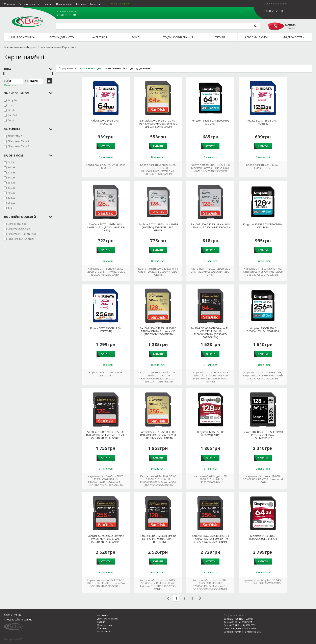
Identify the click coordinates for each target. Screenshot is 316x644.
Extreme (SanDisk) (19, 229)
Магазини (9, 4)
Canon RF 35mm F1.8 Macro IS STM (243, 632)
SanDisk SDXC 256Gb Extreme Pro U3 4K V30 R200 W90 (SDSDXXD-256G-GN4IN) (106, 539)
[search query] (154, 26)
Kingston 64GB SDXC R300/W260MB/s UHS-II (263, 537)
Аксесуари (100, 37)
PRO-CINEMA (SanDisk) (21, 239)
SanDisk (13, 115)
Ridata (12, 110)
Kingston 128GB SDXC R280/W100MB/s (210, 434)
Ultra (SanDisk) (17, 224)
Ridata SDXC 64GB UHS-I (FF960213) (106, 122)
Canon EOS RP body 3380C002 (240, 625)
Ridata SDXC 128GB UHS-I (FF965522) (263, 122)
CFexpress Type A (19, 141)
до (34, 81)
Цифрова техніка (23, 37)
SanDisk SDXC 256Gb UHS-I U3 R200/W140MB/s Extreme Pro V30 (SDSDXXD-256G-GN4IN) (210, 539)
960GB (12, 203)
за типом (12, 129)
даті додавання (140, 68)
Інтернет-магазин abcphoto (21, 47)
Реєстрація (124, 4)
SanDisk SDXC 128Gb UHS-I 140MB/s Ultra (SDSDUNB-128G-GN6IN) (106, 227)
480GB (12, 193)
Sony (11, 120)
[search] (256, 26)
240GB (12, 177)
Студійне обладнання (178, 37)
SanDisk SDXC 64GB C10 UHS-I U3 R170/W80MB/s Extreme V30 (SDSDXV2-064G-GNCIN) (158, 124)
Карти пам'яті (70, 47)
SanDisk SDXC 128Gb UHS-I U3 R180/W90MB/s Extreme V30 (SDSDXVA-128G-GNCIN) (158, 331)
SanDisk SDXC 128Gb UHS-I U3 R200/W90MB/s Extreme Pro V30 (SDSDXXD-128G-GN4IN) (106, 435)
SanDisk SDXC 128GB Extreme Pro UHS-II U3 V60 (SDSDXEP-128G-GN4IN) (158, 539)
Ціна (8, 69)
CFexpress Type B (19, 146)
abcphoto (27, 22)
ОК (50, 81)
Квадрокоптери (294, 37)
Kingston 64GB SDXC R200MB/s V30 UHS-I (210, 122)
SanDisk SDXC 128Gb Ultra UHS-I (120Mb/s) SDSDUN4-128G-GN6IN (210, 226)
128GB (12, 198)
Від (14, 81)
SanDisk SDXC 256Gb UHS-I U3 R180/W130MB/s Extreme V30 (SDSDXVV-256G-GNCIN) (158, 435)
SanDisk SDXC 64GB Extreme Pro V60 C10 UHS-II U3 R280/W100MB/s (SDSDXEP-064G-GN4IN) (210, 333)
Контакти (81, 4)
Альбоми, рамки (256, 37)
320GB (12, 188)
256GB (12, 182)
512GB (12, 172)
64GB (11, 162)
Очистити (10, 85)
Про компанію (64, 4)
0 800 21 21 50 (66, 15)
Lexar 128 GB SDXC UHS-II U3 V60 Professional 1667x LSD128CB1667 (263, 435)
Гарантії (48, 4)
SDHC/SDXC (15, 136)
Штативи (219, 37)
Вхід (113, 4)
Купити (106, 146)
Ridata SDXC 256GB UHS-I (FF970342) (106, 330)
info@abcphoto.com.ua (18, 619)
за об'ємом (14, 155)
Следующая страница (200, 598)
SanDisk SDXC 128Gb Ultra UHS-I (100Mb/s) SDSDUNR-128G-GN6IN (158, 227)
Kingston (13, 100)
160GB (12, 167)
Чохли (137, 37)
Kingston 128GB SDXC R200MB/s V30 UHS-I (263, 226)
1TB (10, 208)
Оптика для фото (62, 37)
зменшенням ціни (116, 68)
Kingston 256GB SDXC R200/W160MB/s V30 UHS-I (263, 330)
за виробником (17, 93)
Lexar (11, 105)
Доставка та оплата (29, 4)
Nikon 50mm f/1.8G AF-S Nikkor (241, 628)
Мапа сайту (97, 4)
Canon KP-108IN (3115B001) (238, 619)
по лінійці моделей (20, 217)
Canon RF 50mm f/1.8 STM (238, 622)
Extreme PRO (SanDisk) (22, 234)
